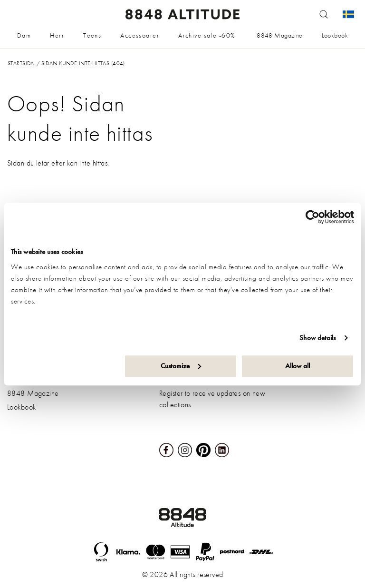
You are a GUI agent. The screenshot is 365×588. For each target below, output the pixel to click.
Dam (24, 35)
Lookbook (335, 35)
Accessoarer (140, 35)
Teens (92, 35)
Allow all (298, 366)
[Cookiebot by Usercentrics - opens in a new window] (312, 217)
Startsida (21, 63)
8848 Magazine (279, 35)
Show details (317, 338)
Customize (181, 366)
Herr (57, 35)
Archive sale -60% (207, 35)
